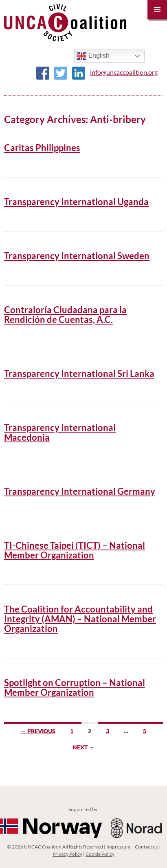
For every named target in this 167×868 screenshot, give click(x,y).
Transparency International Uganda (76, 202)
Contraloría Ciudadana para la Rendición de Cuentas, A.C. (65, 315)
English (93, 56)
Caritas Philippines (42, 148)
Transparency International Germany (80, 491)
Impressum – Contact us (132, 847)
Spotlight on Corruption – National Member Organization (75, 687)
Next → (83, 747)
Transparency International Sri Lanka (79, 373)
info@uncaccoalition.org (124, 72)
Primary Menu (157, 10)
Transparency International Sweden (77, 256)
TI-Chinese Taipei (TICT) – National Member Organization (75, 550)
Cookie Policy (100, 854)
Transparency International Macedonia (60, 432)
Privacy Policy (67, 854)
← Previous (38, 731)
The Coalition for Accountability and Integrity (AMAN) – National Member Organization (80, 619)
